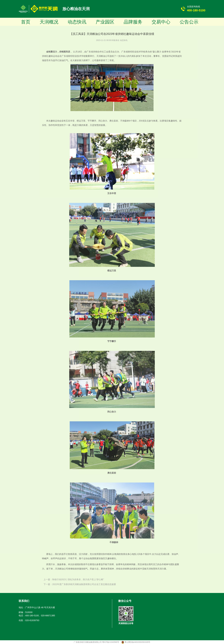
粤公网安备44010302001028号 (137, 642)
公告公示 (189, 22)
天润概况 (49, 22)
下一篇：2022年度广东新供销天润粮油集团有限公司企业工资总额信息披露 (80, 584)
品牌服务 (133, 22)
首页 (26, 22)
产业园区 (105, 22)
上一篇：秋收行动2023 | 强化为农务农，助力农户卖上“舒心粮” (74, 579)
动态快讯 (77, 22)
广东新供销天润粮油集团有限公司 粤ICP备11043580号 (97, 642)
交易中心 (161, 22)
